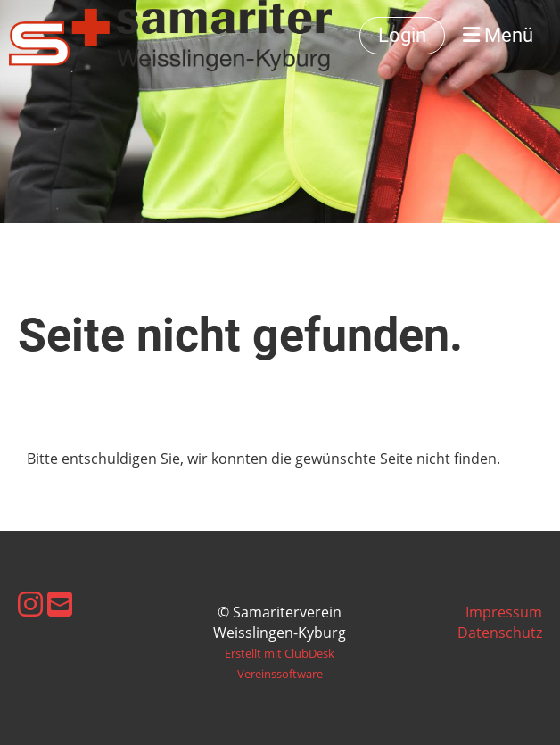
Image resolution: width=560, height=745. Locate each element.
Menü (498, 35)
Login (402, 35)
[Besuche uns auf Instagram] (30, 604)
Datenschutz (500, 633)
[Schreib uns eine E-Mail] (60, 604)
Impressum (504, 612)
